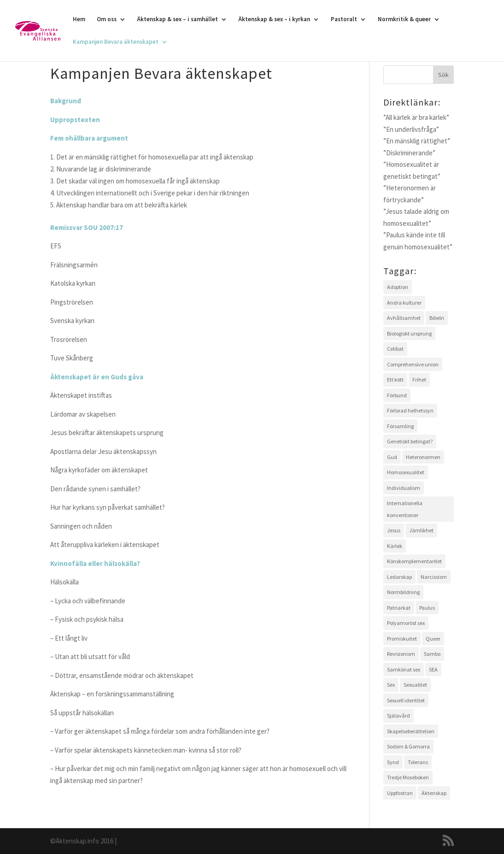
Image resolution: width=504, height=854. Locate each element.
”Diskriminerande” (409, 153)
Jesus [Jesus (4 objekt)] (394, 530)
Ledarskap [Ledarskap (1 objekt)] (399, 577)
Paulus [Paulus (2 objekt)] (427, 608)
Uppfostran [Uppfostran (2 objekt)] (400, 793)
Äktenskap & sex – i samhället (178, 20)
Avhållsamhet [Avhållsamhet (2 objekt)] (404, 318)
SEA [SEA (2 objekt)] (433, 669)
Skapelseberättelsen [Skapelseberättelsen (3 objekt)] (411, 731)
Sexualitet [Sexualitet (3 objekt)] (415, 685)
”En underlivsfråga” (411, 129)
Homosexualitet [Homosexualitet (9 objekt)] (406, 472)
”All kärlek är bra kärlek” (416, 117)
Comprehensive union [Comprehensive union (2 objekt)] (413, 364)
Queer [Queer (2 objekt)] (433, 639)
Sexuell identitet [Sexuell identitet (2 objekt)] (406, 700)
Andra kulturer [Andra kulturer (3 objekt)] (404, 303)
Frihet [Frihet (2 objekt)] (419, 380)
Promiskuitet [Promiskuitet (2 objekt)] (402, 639)
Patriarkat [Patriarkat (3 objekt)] (399, 608)
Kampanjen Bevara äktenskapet (116, 42)
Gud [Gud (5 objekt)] (392, 457)
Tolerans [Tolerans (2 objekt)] (418, 762)
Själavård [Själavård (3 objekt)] (399, 716)
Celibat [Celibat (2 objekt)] (395, 349)
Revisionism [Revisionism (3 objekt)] (401, 654)
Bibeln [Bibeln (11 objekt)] (437, 318)
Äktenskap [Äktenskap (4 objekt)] (434, 793)
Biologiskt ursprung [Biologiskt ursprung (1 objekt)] (409, 333)
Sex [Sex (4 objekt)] (391, 685)
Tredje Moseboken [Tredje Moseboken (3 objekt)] (408, 777)
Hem (79, 20)
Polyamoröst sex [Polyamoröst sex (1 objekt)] (406, 623)
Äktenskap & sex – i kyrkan (274, 20)
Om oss (107, 20)
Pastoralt (344, 20)
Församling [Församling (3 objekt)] (400, 426)
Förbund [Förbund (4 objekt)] (397, 395)
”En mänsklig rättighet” (417, 141)
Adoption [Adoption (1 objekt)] (398, 287)
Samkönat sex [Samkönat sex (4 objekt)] (404, 669)
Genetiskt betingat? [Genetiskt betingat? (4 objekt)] (410, 441)
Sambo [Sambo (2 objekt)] (432, 654)
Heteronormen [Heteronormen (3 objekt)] (423, 457)
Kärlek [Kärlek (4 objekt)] (395, 546)
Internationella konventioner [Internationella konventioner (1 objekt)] (405, 509)
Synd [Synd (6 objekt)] (393, 762)
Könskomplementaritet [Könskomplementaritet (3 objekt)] (414, 561)
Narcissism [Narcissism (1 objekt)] (434, 577)
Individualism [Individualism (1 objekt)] (404, 488)
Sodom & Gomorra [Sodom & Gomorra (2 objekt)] (408, 746)
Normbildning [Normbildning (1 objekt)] (403, 592)
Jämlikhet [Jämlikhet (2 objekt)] (421, 530)
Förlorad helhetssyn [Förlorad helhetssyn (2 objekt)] (410, 410)
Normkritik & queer (404, 20)
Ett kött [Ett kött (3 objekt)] (395, 380)
